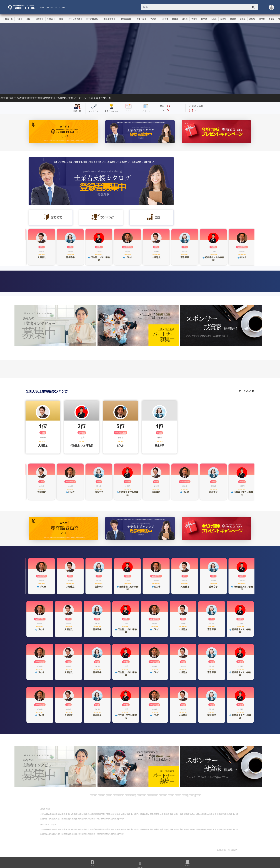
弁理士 (29, 19)
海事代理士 (142, 19)
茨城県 (233, 19)
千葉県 (272, 19)
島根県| (230, 814)
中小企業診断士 (93, 19)
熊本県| (96, 819)
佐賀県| (85, 819)
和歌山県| (217, 814)
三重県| (181, 814)
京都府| (192, 814)
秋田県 (204, 19)
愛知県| (175, 814)
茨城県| (85, 814)
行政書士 (51, 19)
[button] (272, 7)
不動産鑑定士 (109, 19)
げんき (121, 445)
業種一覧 (8, 19)
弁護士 (19, 19)
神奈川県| (121, 814)
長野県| (157, 814)
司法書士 (40, 19)
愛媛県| (67, 819)
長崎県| (90, 819)
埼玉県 (262, 19)
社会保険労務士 (75, 19)
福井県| (145, 814)
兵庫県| (204, 814)
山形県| (73, 814)
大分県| (102, 819)
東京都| (114, 814)
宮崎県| (108, 819)
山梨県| (151, 814)
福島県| (79, 814)
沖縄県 (121, 819)
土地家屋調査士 (126, 19)
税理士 (62, 19)
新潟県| (128, 814)
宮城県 (194, 19)
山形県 (214, 19)
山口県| (49, 819)
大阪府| (198, 814)
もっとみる (247, 391)
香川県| (61, 819)
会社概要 (221, 850)
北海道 (165, 19)
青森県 (175, 19)
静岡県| (169, 814)
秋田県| (67, 814)
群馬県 (252, 19)
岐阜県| (163, 814)
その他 (153, 19)
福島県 (223, 19)
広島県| (43, 819)
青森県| (49, 814)
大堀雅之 (43, 445)
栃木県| (90, 814)
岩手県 (185, 19)
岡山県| (235, 814)
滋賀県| (187, 814)
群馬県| (96, 814)
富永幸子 (159, 445)
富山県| (133, 814)
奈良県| (210, 814)
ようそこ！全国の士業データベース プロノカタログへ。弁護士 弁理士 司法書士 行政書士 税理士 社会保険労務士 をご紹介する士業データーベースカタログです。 (172, 98)
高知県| (73, 819)
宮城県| (61, 814)
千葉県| (108, 814)
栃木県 (243, 19)
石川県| (139, 814)
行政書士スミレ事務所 (82, 445)
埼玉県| (102, 814)
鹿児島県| (115, 819)
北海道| (43, 814)
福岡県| (79, 819)
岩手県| (55, 814)
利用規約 (233, 850)
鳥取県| (224, 814)
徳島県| (55, 819)
